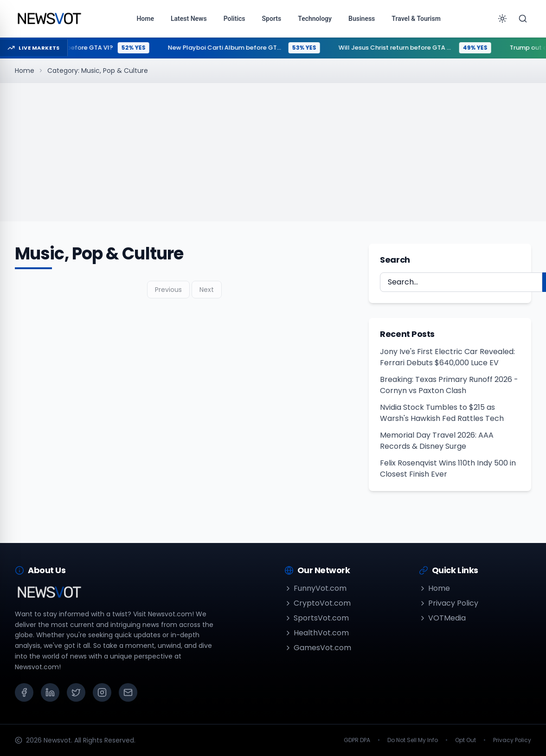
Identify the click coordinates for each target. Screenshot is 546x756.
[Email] (128, 692)
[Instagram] (102, 692)
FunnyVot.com (315, 588)
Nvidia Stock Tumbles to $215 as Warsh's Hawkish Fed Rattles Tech (442, 413)
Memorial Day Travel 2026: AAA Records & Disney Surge (437, 441)
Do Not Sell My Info (413, 740)
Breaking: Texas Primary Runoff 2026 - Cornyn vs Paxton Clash (449, 385)
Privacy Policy (449, 603)
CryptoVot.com (318, 603)
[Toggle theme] (502, 19)
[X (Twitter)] (76, 692)
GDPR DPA (357, 740)
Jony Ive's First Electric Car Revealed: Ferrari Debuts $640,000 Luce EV (447, 357)
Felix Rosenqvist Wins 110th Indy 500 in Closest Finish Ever (448, 468)
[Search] (523, 19)
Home (25, 71)
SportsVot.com (317, 618)
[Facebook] (24, 692)
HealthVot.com (317, 633)
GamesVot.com (318, 648)
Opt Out (466, 740)
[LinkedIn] (50, 692)
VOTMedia (442, 618)
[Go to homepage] (49, 19)
